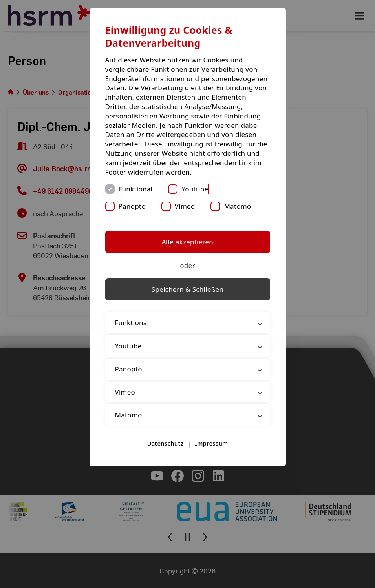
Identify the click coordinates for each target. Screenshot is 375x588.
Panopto (132, 206)
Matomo (237, 206)
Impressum (212, 443)
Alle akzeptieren (187, 242)
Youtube (195, 189)
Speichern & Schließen (187, 289)
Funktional (136, 189)
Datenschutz (165, 443)
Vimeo (185, 206)
